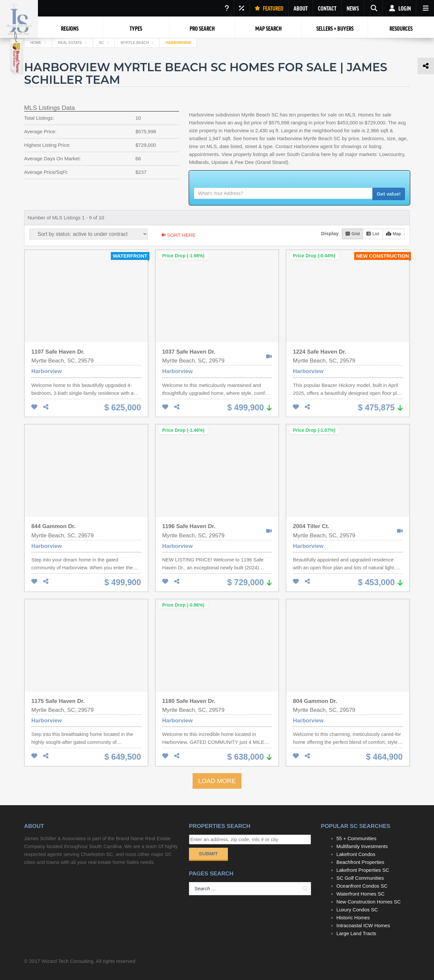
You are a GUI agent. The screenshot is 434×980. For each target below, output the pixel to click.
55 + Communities (356, 838)
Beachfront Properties (360, 862)
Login (399, 8)
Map (394, 234)
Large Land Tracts (356, 933)
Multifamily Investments (362, 846)
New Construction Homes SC (369, 902)
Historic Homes (353, 917)
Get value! (389, 194)
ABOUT (301, 8)
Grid (353, 234)
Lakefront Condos (356, 854)
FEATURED (269, 8)
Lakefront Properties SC (363, 870)
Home (36, 43)
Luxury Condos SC (357, 910)
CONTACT (327, 8)
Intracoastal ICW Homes (363, 925)
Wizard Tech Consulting (67, 961)
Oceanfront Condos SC (362, 886)
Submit (208, 854)
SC (101, 43)
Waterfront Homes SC (360, 894)
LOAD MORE (217, 781)
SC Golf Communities (360, 878)
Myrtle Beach (135, 43)
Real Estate (70, 43)
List (373, 234)
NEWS (353, 8)
